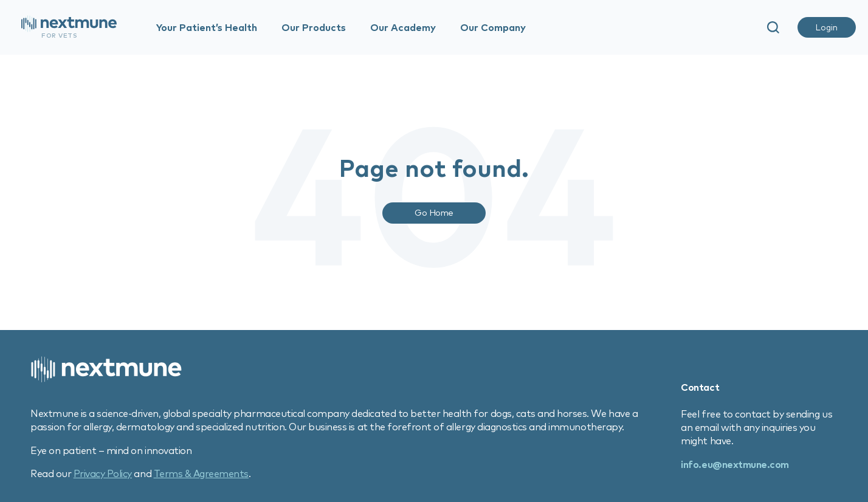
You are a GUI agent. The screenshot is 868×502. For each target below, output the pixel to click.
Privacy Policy (103, 473)
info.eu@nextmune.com (735, 464)
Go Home (434, 212)
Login (827, 27)
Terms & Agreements (201, 473)
